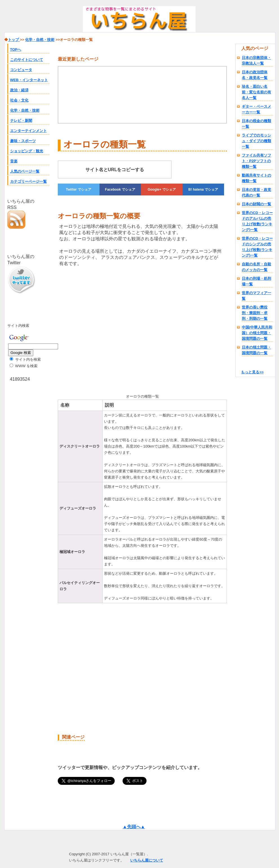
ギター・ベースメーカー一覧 (256, 109)
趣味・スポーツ (23, 141)
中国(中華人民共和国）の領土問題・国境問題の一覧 (257, 333)
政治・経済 (19, 90)
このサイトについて (27, 60)
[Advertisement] (105, 329)
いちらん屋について (147, 860)
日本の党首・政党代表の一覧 (256, 192)
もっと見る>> (252, 372)
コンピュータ (21, 70)
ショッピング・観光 (27, 151)
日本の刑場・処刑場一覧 (256, 281)
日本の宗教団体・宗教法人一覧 (256, 60)
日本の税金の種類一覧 (256, 124)
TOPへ (16, 49)
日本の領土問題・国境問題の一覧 (256, 350)
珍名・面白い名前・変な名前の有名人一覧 (256, 92)
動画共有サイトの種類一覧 (256, 178)
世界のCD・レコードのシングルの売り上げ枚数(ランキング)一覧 (257, 247)
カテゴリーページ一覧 (28, 181)
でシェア (79, 190)
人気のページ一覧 (25, 171)
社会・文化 (19, 100)
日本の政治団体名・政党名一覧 (255, 75)
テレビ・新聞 (21, 121)
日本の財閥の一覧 (256, 204)
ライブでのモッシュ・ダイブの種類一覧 (256, 141)
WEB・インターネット (29, 80)
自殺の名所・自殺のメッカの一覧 (256, 267)
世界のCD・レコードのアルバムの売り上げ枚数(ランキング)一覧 (257, 221)
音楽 (14, 161)
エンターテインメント (28, 131)
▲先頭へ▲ (134, 827)
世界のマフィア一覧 (256, 296)
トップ (14, 40)
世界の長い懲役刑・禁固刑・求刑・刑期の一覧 (255, 313)
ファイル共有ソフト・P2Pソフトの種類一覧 (256, 161)
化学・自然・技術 (25, 110)
